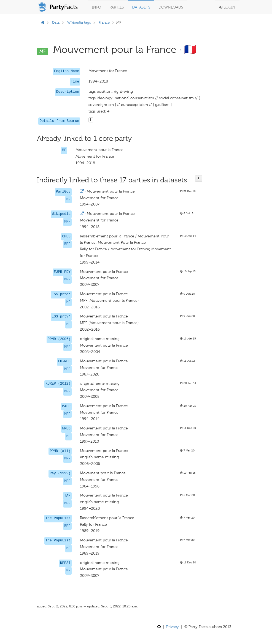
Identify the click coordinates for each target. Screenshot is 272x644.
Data (56, 22)
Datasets (141, 7)
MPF (67, 222)
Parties (117, 7)
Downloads (171, 7)
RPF (67, 244)
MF (64, 150)
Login (227, 7)
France (104, 22)
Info (97, 7)
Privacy (173, 627)
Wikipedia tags (79, 22)
